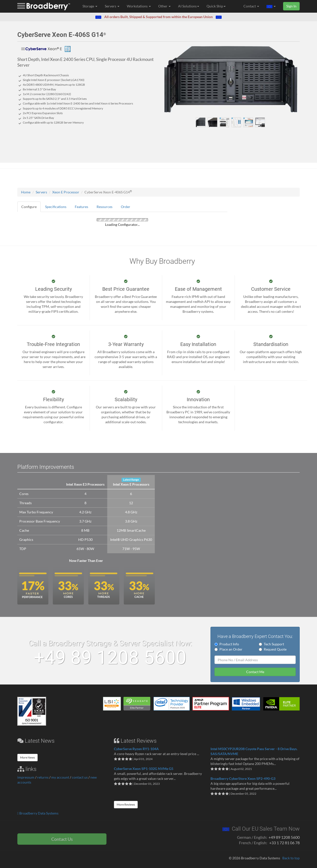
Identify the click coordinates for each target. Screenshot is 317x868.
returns (43, 777)
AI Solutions (189, 6)
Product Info (227, 644)
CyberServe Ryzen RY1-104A (136, 749)
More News (27, 757)
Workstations (139, 6)
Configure (29, 207)
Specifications (56, 207)
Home (26, 192)
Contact (251, 6)
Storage (90, 6)
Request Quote (273, 649)
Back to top (291, 858)
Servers (112, 6)
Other (164, 6)
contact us (80, 777)
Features (81, 207)
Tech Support (271, 644)
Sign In (291, 6)
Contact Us (62, 839)
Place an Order (228, 649)
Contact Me (255, 672)
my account (60, 777)
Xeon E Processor (66, 192)
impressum (26, 777)
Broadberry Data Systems (38, 813)
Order (126, 207)
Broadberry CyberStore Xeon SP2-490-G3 (243, 778)
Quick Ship (216, 6)
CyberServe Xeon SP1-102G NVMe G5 (144, 769)
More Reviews (126, 804)
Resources (105, 207)
